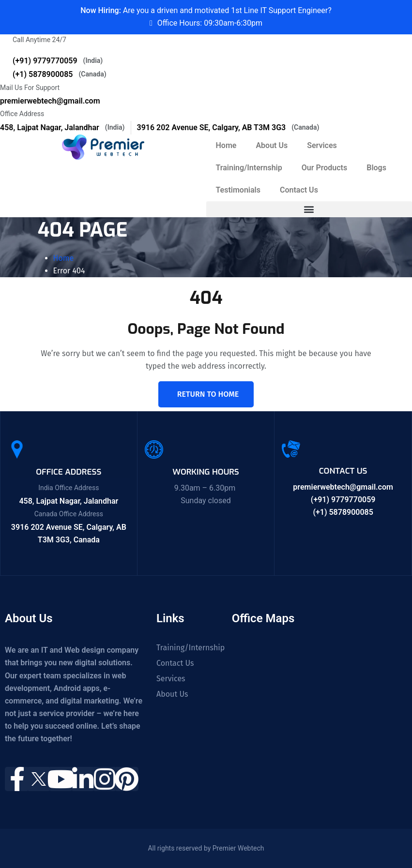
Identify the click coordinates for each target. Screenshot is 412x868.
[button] (309, 209)
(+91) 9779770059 (58, 60)
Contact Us (299, 190)
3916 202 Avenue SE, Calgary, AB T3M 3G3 (228, 127)
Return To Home (208, 394)
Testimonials (238, 190)
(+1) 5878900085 (60, 74)
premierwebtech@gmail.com (50, 101)
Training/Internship (249, 168)
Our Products (324, 168)
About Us (272, 145)
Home (226, 145)
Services (322, 145)
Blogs (376, 168)
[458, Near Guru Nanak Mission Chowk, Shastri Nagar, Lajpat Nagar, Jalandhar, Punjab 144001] (295, 688)
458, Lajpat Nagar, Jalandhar (62, 127)
